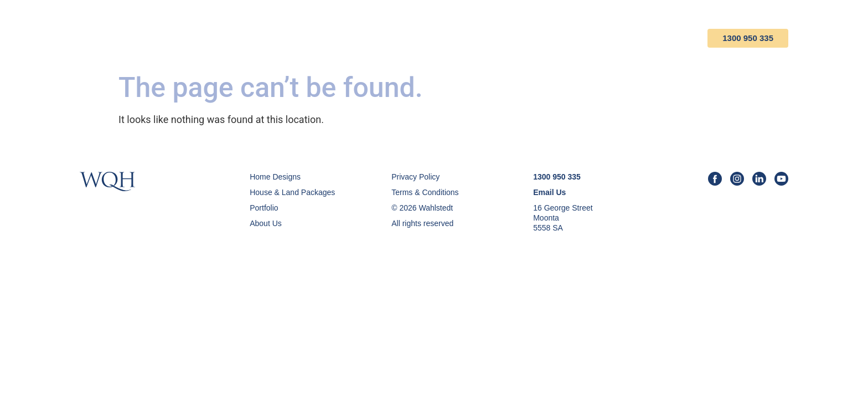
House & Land (445, 38)
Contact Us (659, 38)
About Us (589, 38)
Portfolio (521, 38)
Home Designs (360, 38)
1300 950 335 (748, 38)
